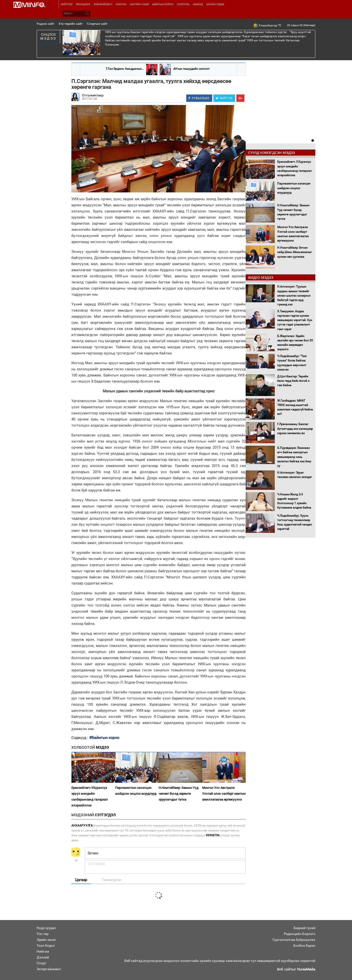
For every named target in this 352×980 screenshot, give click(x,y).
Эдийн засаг (46, 940)
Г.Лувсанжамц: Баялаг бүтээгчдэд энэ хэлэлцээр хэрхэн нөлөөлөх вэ (295, 429)
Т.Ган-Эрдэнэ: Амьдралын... (125, 69)
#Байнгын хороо (104, 738)
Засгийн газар (139, 4)
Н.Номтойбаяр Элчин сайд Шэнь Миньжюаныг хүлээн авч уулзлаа (295, 252)
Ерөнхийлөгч (103, 4)
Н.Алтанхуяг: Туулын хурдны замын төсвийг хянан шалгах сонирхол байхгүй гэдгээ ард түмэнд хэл (294, 296)
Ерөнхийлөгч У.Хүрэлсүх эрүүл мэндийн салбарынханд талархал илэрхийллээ (90, 797)
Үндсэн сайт (45, 24)
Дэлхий (43, 957)
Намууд (198, 4)
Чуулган (121, 4)
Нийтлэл (67, 4)
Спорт (41, 963)
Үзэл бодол (46, 945)
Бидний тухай (304, 928)
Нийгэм (43, 951)
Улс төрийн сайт (71, 24)
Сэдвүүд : (80, 738)
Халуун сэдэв (215, 4)
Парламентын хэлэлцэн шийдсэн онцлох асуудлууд (136, 791)
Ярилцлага (83, 4)
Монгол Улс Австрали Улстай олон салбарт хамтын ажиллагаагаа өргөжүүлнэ (224, 794)
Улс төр (43, 934)
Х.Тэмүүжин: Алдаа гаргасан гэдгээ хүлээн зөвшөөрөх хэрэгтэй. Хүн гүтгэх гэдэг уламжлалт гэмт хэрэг (295, 320)
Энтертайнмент (49, 969)
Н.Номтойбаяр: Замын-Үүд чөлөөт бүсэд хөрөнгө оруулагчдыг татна (179, 794)
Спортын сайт (97, 24)
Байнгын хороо (163, 4)
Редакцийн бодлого (300, 934)
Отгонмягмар (93, 95)
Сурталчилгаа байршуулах (294, 940)
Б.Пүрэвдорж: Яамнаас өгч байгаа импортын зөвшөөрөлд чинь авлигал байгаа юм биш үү (294, 457)
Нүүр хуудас (46, 928)
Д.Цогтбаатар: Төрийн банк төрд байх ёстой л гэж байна (293, 381)
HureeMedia (306, 969)
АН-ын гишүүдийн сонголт (192, 69)
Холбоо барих (304, 945)
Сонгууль (183, 4)
